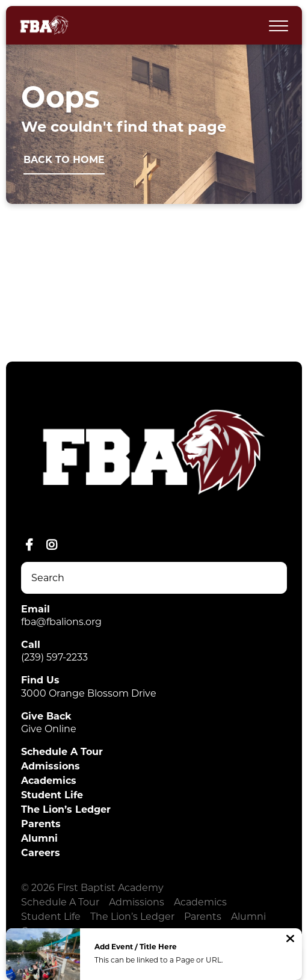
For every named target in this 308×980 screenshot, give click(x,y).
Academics (49, 781)
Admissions (51, 766)
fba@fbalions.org (61, 622)
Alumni (39, 838)
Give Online (49, 729)
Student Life (52, 795)
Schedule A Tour (62, 752)
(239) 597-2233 (54, 657)
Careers (41, 853)
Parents (41, 824)
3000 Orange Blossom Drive (89, 693)
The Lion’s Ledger (66, 809)
